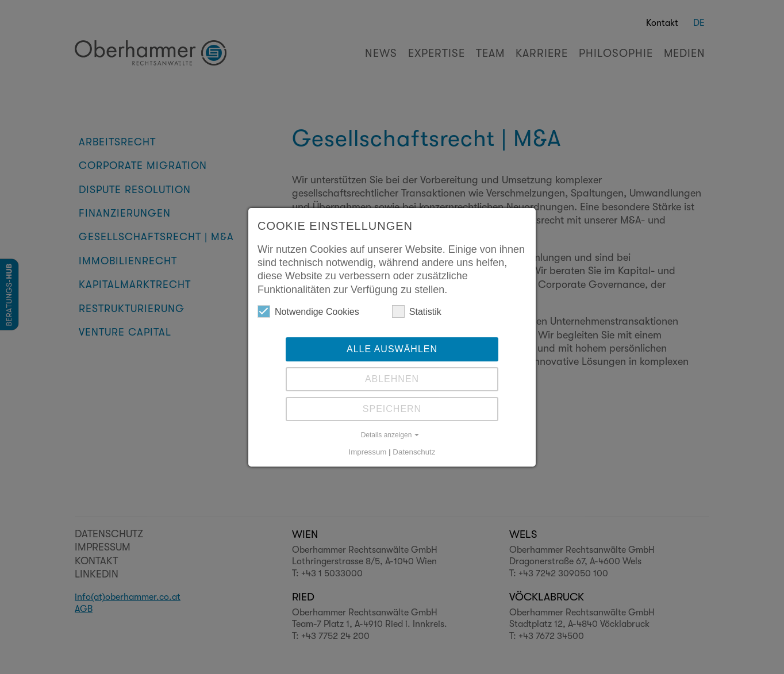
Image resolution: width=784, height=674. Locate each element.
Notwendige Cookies (308, 311)
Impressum (368, 452)
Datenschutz (414, 452)
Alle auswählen (392, 349)
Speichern (392, 409)
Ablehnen (392, 379)
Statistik (417, 311)
